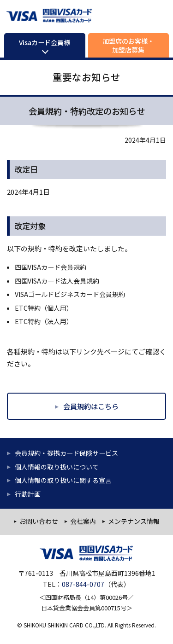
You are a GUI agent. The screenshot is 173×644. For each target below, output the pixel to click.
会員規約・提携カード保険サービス (66, 453)
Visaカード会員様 (45, 42)
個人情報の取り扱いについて (57, 467)
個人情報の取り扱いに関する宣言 (63, 480)
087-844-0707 (83, 584)
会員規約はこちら (91, 406)
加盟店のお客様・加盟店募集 (128, 45)
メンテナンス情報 (134, 521)
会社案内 (83, 521)
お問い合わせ (39, 521)
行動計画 (28, 494)
